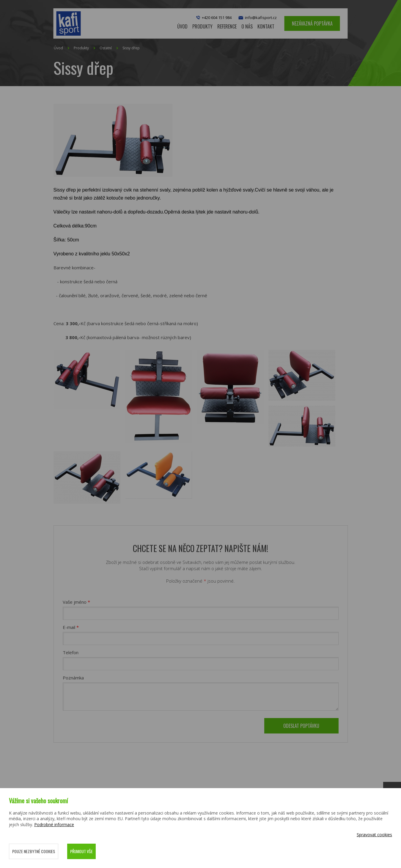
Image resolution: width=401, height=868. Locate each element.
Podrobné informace (54, 824)
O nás (247, 26)
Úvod (182, 26)
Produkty (81, 48)
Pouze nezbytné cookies (34, 851)
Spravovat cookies (374, 835)
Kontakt (266, 26)
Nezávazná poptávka (312, 23)
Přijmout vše (81, 851)
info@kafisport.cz (257, 18)
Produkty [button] (202, 26)
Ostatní (106, 48)
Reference (227, 26)
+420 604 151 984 (217, 18)
